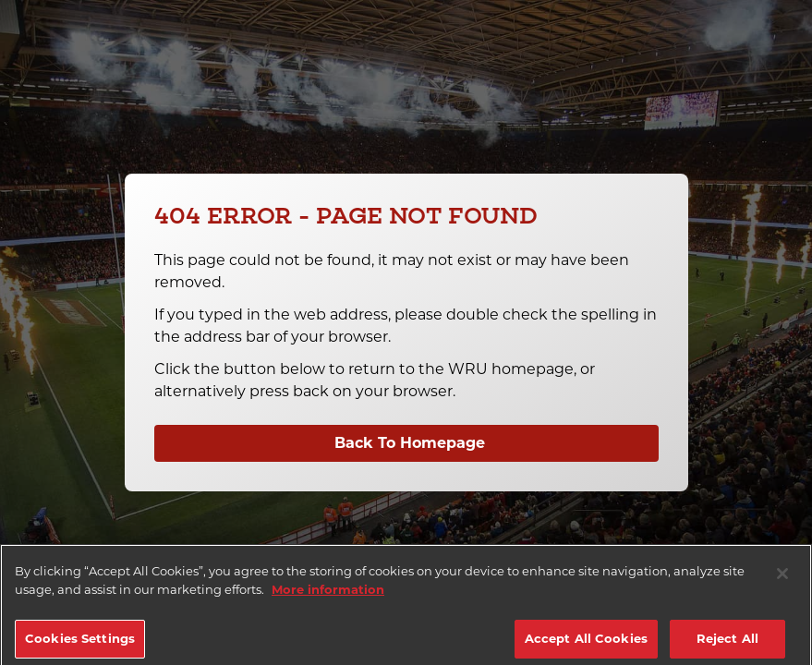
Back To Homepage (410, 443)
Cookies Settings (80, 645)
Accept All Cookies (586, 645)
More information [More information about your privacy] (328, 596)
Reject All (727, 645)
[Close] (782, 580)
